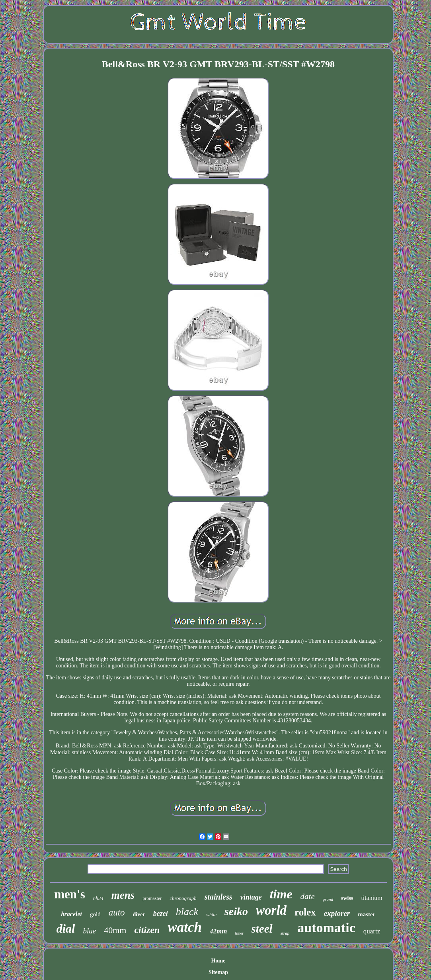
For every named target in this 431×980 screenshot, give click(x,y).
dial (66, 928)
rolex (305, 912)
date (308, 896)
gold (95, 914)
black (187, 912)
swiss (347, 898)
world (271, 910)
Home (218, 961)
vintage (251, 897)
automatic (326, 928)
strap (285, 933)
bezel (161, 913)
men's (70, 894)
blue (89, 931)
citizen (147, 930)
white (211, 915)
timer (239, 933)
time (281, 894)
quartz (372, 931)
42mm (218, 931)
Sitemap (218, 972)
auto (117, 913)
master (367, 914)
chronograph (183, 898)
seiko (236, 911)
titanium (372, 898)
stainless (218, 897)
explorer (337, 913)
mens (123, 895)
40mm (115, 930)
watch (185, 927)
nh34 (98, 898)
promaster (152, 898)
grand (328, 899)
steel (262, 929)
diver (139, 914)
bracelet (72, 914)
